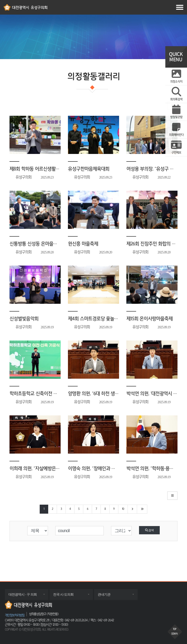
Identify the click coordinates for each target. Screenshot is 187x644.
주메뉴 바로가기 (0, 0)
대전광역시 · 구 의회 (28, 596)
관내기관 (109, 596)
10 (123, 509)
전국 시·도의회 (68, 596)
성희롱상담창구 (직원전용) (44, 614)
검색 (149, 530)
